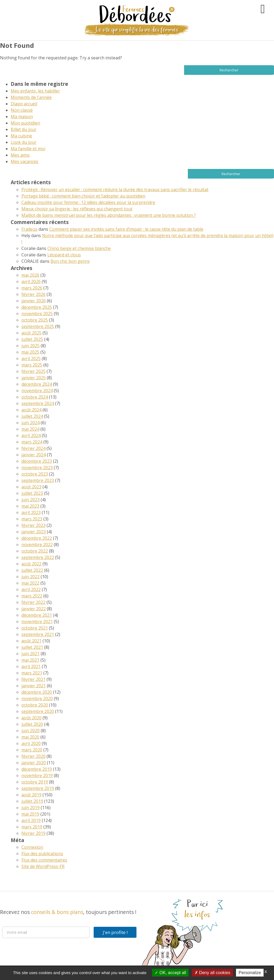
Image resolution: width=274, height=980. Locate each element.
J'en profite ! (115, 932)
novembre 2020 (37, 699)
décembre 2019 (37, 769)
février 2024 (33, 448)
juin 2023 (31, 500)
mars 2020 (32, 750)
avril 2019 (31, 820)
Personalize (250, 973)
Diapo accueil (24, 104)
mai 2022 (30, 583)
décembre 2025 (37, 307)
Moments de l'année (31, 97)
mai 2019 (30, 814)
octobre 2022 (35, 551)
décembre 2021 (37, 615)
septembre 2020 (38, 711)
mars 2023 (32, 519)
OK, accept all (170, 973)
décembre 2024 (37, 384)
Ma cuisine (21, 136)
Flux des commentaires (44, 860)
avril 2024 (31, 435)
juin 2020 (31, 731)
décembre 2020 (37, 692)
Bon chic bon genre (70, 261)
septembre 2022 (38, 557)
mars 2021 (32, 673)
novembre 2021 (37, 622)
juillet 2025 (32, 339)
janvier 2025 (34, 378)
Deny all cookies (212, 973)
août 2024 (31, 410)
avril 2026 (31, 281)
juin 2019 (31, 808)
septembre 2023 (38, 480)
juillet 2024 (32, 416)
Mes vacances (24, 161)
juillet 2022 (32, 570)
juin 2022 (31, 577)
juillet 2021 (32, 647)
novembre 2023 (37, 468)
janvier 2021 (34, 686)
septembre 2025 (38, 326)
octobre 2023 (35, 474)
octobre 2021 (35, 628)
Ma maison (22, 117)
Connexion (32, 847)
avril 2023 (31, 512)
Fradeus (29, 229)
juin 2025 (31, 346)
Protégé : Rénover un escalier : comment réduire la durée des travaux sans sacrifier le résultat (115, 190)
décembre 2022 (37, 538)
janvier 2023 (34, 532)
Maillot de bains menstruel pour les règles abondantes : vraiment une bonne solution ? (109, 215)
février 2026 (33, 294)
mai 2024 (30, 429)
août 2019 (31, 795)
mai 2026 (30, 275)
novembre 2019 (37, 775)
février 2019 (33, 833)
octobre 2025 (35, 320)
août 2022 (31, 564)
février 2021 (33, 679)
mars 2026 (32, 288)
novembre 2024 (37, 391)
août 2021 (31, 641)
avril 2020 (31, 743)
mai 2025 (30, 352)
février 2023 (33, 525)
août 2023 (31, 487)
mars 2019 (32, 827)
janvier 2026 (34, 301)
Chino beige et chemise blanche (79, 248)
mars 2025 (32, 365)
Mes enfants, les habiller (35, 91)
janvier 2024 (34, 455)
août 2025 (31, 333)
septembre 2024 (38, 403)
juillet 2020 (32, 724)
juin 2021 (31, 654)
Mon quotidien (25, 123)
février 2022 (33, 602)
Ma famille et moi (28, 149)
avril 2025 (31, 358)
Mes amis (20, 155)
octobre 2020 (35, 705)
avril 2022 (31, 589)
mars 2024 (32, 442)
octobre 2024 (35, 397)
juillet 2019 (32, 801)
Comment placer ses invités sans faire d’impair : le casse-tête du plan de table (126, 229)
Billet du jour (24, 129)
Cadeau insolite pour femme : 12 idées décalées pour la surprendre (88, 202)
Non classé (22, 110)
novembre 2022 (37, 545)
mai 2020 (30, 737)
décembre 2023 (37, 461)
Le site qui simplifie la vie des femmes (137, 30)
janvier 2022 (34, 609)
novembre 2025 (37, 314)
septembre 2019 (38, 788)
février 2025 (33, 371)
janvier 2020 (34, 763)
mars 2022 (32, 596)
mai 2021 (30, 660)
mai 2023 (30, 506)
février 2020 (33, 756)
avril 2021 (31, 666)
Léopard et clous (64, 255)
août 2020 (31, 718)
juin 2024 (31, 423)
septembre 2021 (38, 634)
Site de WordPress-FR (43, 866)
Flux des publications (42, 854)
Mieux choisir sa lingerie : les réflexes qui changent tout (77, 209)
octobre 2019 (35, 782)
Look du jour (24, 142)
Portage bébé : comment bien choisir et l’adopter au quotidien (83, 196)
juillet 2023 (32, 493)
